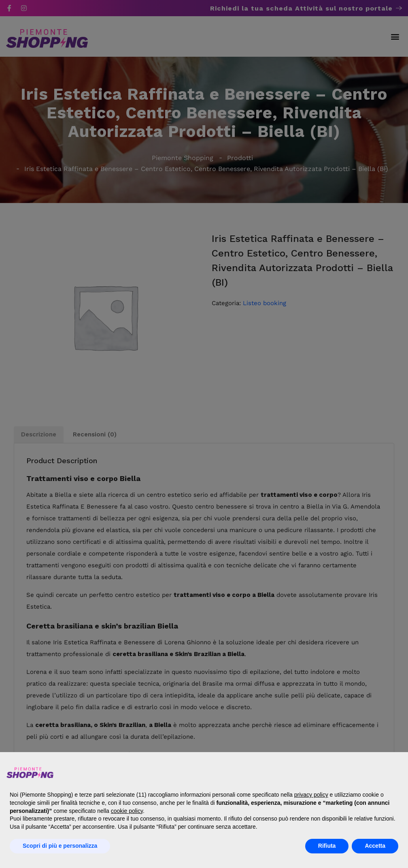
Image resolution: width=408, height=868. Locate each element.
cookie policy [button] (127, 811)
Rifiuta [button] (327, 846)
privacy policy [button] (311, 795)
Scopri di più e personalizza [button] (60, 846)
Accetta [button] (375, 846)
